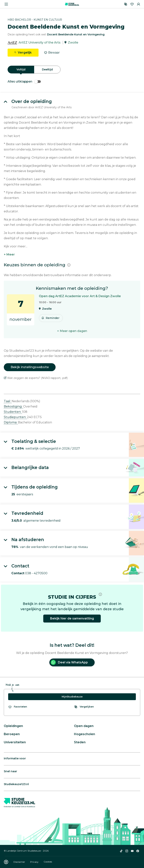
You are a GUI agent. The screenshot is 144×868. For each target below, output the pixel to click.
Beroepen (12, 734)
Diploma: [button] (11, 422)
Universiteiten (15, 742)
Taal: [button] (8, 401)
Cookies (48, 862)
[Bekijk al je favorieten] (18, 707)
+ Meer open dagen (72, 331)
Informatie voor (15, 758)
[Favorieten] (132, 4)
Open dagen (84, 726)
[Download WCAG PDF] (6, 862)
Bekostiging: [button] (13, 406)
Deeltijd (47, 69)
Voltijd (21, 69)
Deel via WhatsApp (69, 662)
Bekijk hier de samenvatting (72, 618)
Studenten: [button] (13, 412)
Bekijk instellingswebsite (30, 367)
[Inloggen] (138, 4)
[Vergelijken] (126, 4)
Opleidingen (13, 726)
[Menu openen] (6, 4)
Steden (80, 742)
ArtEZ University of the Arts (40, 42)
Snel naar (10, 771)
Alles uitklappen (24, 81)
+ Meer (9, 254)
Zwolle (73, 42)
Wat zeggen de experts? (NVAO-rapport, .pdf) (36, 378)
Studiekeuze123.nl (16, 784)
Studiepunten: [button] (15, 417)
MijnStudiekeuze (72, 697)
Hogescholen (85, 734)
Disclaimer (20, 862)
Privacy (35, 862)
